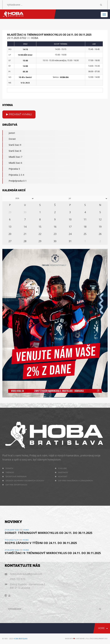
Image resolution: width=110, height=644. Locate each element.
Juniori (9, 133)
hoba (35, 38)
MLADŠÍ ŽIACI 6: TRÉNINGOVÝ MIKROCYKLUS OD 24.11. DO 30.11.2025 (49, 35)
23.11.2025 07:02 (17, 38)
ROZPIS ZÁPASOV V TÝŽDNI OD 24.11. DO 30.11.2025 (41, 543)
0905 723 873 (18, 579)
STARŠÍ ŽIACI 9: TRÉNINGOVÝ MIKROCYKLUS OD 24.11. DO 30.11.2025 (53, 553)
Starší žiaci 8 (12, 151)
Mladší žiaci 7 (12, 157)
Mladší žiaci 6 (12, 163)
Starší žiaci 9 (12, 145)
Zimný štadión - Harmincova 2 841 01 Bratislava (27, 586)
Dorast (9, 139)
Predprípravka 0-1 (14, 181)
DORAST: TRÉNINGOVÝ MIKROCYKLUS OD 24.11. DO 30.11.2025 (48, 533)
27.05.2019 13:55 (12, 530)
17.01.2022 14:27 (12, 540)
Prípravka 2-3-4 (13, 175)
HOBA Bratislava (20, 639)
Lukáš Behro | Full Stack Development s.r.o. (91, 639)
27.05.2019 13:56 (12, 550)
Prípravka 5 (11, 169)
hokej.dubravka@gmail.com (26, 574)
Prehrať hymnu (19, 114)
